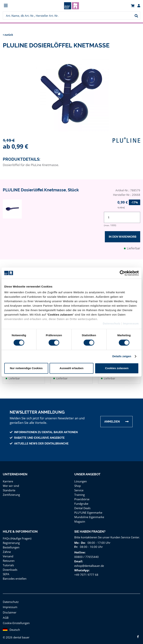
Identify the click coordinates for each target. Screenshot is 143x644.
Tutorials (8, 564)
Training (79, 493)
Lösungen (80, 480)
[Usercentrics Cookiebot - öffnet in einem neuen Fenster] (122, 273)
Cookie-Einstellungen (16, 622)
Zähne (7, 551)
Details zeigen (122, 356)
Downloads (10, 568)
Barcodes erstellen (14, 577)
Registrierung (11, 542)
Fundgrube (81, 502)
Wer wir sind (10, 485)
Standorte (9, 489)
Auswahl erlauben (71, 368)
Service (79, 489)
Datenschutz (112, 323)
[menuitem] (20, 6)
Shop (78, 485)
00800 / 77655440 (86, 556)
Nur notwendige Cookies (26, 368)
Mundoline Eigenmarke (89, 516)
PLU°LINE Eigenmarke (89, 511)
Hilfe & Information (20, 530)
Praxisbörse (82, 498)
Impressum (131, 323)
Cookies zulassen (117, 368)
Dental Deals (82, 507)
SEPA (6, 573)
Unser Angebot (88, 473)
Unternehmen (15, 473)
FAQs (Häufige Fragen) (17, 537)
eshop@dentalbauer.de (89, 564)
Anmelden (112, 420)
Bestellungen (11, 546)
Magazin (80, 520)
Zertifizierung (11, 493)
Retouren (9, 559)
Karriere (8, 480)
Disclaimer (9, 611)
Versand (8, 555)
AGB (6, 616)
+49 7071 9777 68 (86, 573)
